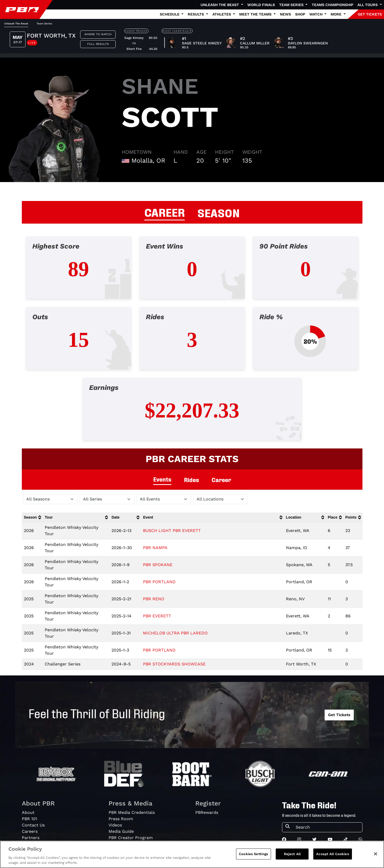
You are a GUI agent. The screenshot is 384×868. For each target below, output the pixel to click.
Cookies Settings (254, 854)
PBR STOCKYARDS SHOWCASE (174, 664)
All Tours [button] (368, 5)
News (285, 14)
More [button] (337, 14)
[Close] (376, 854)
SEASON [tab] (219, 212)
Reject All (292, 854)
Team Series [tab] (44, 24)
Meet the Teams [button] (256, 14)
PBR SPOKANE (158, 565)
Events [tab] (162, 479)
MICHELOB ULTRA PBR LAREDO (175, 633)
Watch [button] (316, 14)
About (28, 812)
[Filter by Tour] (107, 499)
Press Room (121, 819)
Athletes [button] (222, 14)
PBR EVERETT (157, 616)
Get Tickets (339, 715)
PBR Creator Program (131, 838)
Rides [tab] (191, 480)
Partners (31, 838)
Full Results (98, 44)
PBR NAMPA (155, 548)
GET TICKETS (370, 14)
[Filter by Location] (221, 499)
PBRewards (207, 812)
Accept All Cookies (332, 854)
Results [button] (196, 14)
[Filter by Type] (164, 499)
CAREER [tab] (165, 212)
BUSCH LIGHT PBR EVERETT (172, 531)
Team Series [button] (292, 5)
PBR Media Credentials (132, 812)
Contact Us (33, 825)
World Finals (261, 5)
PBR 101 (29, 819)
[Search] (327, 827)
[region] (192, 854)
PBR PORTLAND (159, 582)
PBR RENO (154, 599)
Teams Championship (332, 5)
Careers (30, 831)
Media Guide (121, 831)
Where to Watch (98, 34)
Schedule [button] (170, 14)
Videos (115, 825)
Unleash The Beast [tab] (16, 24)
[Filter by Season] (50, 499)
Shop (300, 14)
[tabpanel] (192, 342)
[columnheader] (32, 517)
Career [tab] (221, 480)
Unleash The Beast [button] (220, 5)
